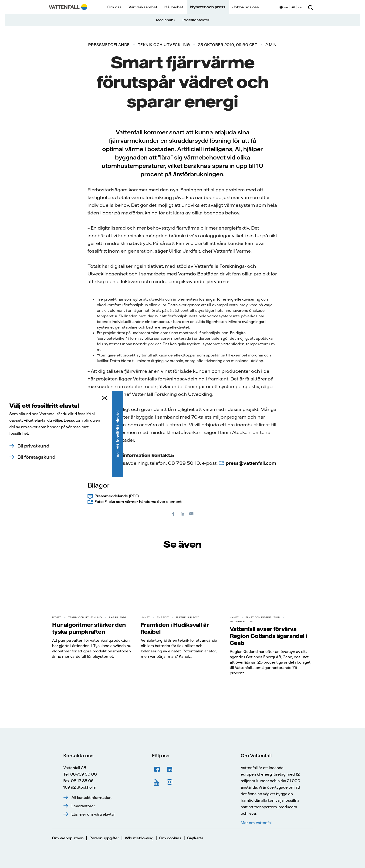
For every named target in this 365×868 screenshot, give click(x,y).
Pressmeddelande (109, 45)
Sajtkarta (195, 838)
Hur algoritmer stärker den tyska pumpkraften (89, 628)
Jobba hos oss (246, 7)
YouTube (157, 782)
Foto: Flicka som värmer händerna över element (138, 502)
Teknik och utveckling (164, 45)
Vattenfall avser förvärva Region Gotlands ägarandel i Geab (269, 636)
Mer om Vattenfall (257, 823)
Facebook (157, 770)
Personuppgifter (104, 838)
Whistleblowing (139, 838)
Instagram (170, 782)
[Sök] (311, 7)
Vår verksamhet (143, 7)
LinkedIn (170, 770)
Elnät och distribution (263, 617)
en (286, 7)
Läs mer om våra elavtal (93, 814)
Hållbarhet (174, 7)
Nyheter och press (208, 7)
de (300, 7)
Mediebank (166, 20)
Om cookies (170, 838)
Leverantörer (83, 806)
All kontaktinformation (91, 797)
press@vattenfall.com (251, 463)
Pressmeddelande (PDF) (117, 496)
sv (293, 7)
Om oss (114, 7)
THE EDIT (163, 617)
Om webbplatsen (68, 838)
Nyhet (57, 617)
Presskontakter (196, 20)
